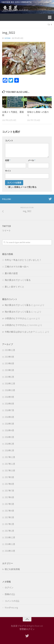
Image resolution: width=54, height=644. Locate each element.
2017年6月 (9, 497)
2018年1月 (9, 450)
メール (32, 160)
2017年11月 (10, 464)
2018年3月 (9, 437)
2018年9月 (9, 397)
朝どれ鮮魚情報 (12, 569)
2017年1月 (9, 531)
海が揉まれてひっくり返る (18, 280)
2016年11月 (10, 544)
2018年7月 (9, 410)
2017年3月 (9, 517)
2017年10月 (10, 471)
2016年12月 (10, 537)
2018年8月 (9, 404)
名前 (8, 160)
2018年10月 (10, 390)
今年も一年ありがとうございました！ (23, 260)
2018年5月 (9, 424)
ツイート (6, 230)
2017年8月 (9, 484)
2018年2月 (9, 444)
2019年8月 (9, 363)
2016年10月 (10, 551)
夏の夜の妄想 (11, 273)
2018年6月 (9, 417)
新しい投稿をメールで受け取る (22, 187)
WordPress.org (11, 608)
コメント (9, 141)
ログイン (9, 587)
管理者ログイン (27, 629)
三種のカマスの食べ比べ (17, 267)
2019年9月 (9, 357)
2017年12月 (10, 457)
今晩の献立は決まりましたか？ (20, 332)
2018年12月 (10, 384)
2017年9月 (9, 477)
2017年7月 (9, 491)
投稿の (10, 594)
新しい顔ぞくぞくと (14, 287)
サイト (8, 171)
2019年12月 (10, 350)
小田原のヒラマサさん (16, 318)
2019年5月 (9, 370)
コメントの (12, 601)
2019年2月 (9, 377)
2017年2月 (9, 524)
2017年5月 (9, 504)
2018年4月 (9, 430)
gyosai (7, 38)
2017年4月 (9, 511)
